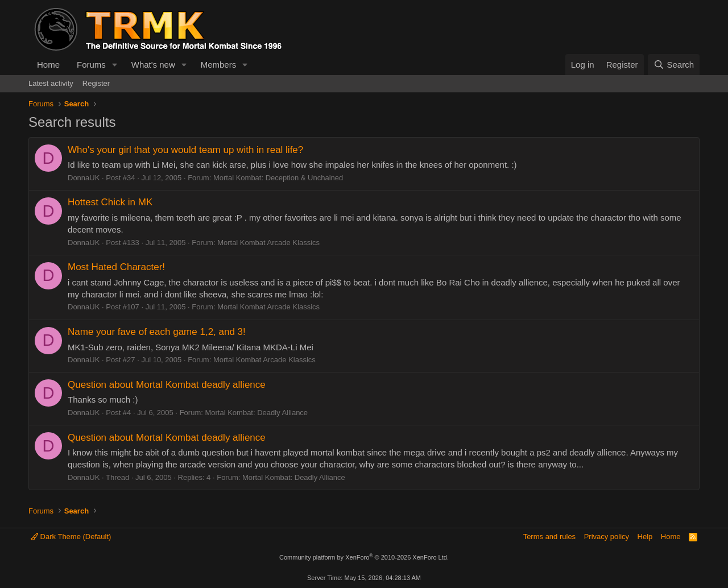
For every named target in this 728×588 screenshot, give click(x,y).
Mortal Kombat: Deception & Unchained (278, 178)
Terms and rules (549, 537)
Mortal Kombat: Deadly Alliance (256, 413)
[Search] (674, 65)
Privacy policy (607, 537)
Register (96, 83)
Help (645, 537)
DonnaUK (84, 178)
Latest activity (51, 83)
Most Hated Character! (116, 267)
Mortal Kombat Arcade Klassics (268, 243)
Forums (91, 65)
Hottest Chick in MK (110, 202)
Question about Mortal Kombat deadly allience (167, 385)
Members (219, 65)
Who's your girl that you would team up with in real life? (185, 150)
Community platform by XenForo (364, 557)
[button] (115, 65)
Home (48, 65)
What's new (153, 65)
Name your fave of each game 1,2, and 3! (157, 332)
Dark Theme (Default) (71, 537)
